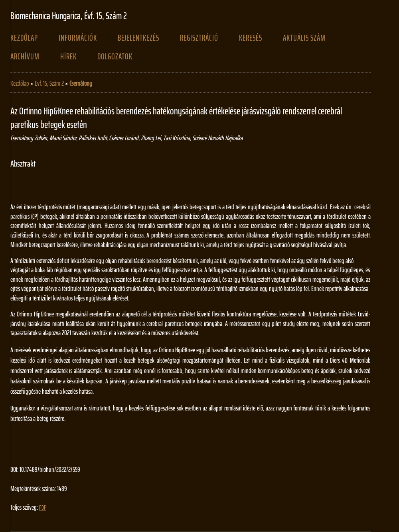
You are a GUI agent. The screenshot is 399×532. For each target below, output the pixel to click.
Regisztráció (199, 38)
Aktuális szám (304, 38)
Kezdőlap (24, 38)
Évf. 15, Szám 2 (49, 83)
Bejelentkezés (138, 38)
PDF (42, 508)
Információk (78, 38)
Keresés (251, 38)
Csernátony (81, 83)
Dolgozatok (115, 57)
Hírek (68, 57)
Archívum (25, 57)
